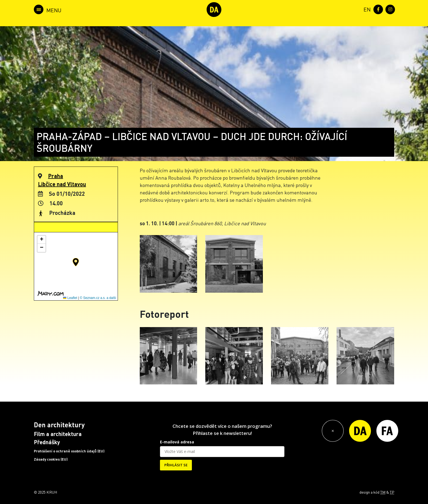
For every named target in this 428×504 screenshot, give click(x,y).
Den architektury (59, 425)
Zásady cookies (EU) (51, 459)
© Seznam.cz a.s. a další (98, 298)
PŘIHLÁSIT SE (176, 465)
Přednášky (47, 442)
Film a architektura (58, 434)
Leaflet (70, 298)
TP (392, 492)
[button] (76, 262)
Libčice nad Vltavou (62, 184)
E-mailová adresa (177, 442)
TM (383, 492)
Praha (56, 176)
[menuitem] (366, 9)
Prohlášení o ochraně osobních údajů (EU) (69, 451)
